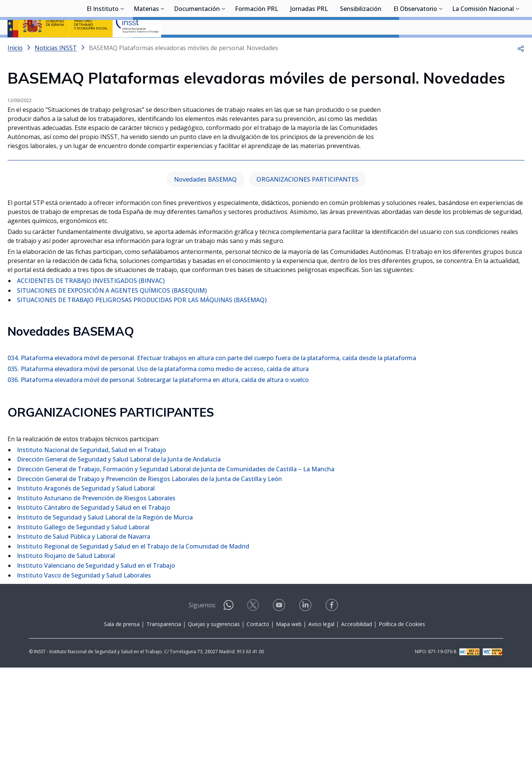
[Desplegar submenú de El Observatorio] (441, 46)
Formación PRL (257, 47)
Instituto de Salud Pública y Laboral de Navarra (84, 639)
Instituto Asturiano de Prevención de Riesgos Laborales (96, 600)
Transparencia (164, 726)
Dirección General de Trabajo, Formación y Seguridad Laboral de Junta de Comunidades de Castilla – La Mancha (176, 571)
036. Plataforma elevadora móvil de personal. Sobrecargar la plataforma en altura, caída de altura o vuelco (158, 482)
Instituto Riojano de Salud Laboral (66, 658)
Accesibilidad (357, 726)
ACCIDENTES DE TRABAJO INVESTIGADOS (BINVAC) (91, 383)
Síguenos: (202, 707)
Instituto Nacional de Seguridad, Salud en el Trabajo (91, 552)
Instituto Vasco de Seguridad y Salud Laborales (84, 678)
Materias (146, 47)
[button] (521, 68)
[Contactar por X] (254, 710)
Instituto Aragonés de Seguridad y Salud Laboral (86, 591)
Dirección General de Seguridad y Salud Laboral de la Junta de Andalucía (119, 562)
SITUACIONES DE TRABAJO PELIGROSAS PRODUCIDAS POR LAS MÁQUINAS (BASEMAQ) (142, 403)
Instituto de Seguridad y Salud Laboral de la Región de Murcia (105, 620)
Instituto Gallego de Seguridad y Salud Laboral (83, 629)
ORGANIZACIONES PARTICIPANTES (307, 282)
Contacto (258, 726)
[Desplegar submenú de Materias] (163, 46)
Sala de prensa (122, 726)
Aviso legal (321, 726)
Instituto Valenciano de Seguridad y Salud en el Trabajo (96, 668)
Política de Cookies (402, 726)
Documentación (197, 47)
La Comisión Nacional (483, 47)
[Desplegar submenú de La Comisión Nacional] (518, 46)
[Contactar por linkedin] (306, 710)
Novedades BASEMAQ (205, 282)
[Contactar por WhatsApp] (229, 711)
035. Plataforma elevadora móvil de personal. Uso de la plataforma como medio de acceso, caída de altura (158, 471)
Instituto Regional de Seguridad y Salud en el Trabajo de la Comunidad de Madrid (133, 649)
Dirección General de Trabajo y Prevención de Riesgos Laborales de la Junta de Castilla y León (149, 581)
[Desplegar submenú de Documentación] (224, 46)
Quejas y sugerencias (214, 726)
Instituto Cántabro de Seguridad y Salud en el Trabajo (94, 610)
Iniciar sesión (496, 17)
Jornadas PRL (309, 47)
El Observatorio (415, 47)
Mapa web (289, 726)
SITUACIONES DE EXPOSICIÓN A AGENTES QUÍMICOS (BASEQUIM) (112, 393)
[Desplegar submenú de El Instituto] (122, 46)
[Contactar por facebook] (332, 710)
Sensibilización (361, 47)
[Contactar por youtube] (280, 710)
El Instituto (103, 47)
